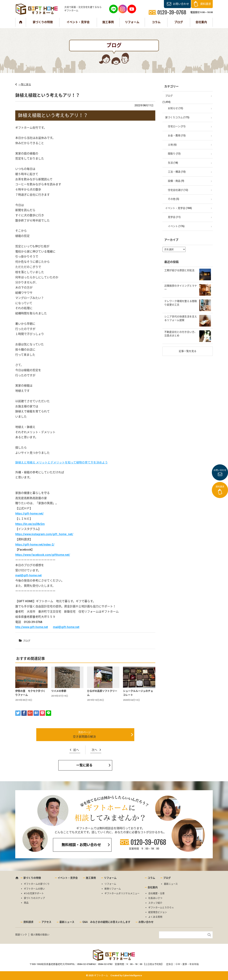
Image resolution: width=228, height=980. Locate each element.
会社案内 (201, 22)
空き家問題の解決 (84, 737)
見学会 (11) (174, 217)
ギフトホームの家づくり (37, 884)
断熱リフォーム (113, 889)
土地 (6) (172, 145)
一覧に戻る (25, 84)
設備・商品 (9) (176, 181)
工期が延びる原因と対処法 (179, 270)
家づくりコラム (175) (177, 117)
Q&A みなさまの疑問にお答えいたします (106, 922)
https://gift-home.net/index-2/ (35, 545)
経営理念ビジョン (158, 912)
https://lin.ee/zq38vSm (30, 524)
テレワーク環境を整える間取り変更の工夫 (181, 303)
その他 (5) (174, 199)
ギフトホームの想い (34, 889)
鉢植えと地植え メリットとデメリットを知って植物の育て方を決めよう (61, 462)
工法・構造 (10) (177, 172)
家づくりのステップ (34, 898)
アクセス (46, 922)
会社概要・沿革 (156, 893)
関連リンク (21, 935)
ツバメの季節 (59, 691)
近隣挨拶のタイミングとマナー (181, 287)
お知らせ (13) (175, 108)
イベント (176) (176, 226)
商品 (26, 903)
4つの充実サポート (34, 893)
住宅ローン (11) (177, 126)
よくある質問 (155, 917)
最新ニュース (171, 884)
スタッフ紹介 (155, 903)
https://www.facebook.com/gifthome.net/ (43, 555)
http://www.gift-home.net (32, 627)
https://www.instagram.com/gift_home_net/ (44, 534)
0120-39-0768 (148, 842)
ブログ (179, 22)
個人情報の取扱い (40, 935)
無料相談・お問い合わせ (81, 845)
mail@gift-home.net (28, 575)
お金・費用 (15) (177, 135)
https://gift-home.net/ (29, 514)
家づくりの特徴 (43, 22)
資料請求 (206, 4)
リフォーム (132, 22)
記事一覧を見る (188, 351)
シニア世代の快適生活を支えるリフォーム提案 (181, 318)
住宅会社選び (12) (178, 190)
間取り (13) (174, 154)
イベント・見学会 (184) (179, 208)
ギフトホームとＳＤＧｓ (161, 908)
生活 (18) (173, 163)
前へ (76, 750)
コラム (156, 22)
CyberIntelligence (132, 975)
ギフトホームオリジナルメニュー (122, 893)
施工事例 (108, 22)
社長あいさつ (155, 898)
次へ (94, 750)
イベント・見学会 (78, 22)
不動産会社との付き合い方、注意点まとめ (181, 334)
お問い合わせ (181, 4)
